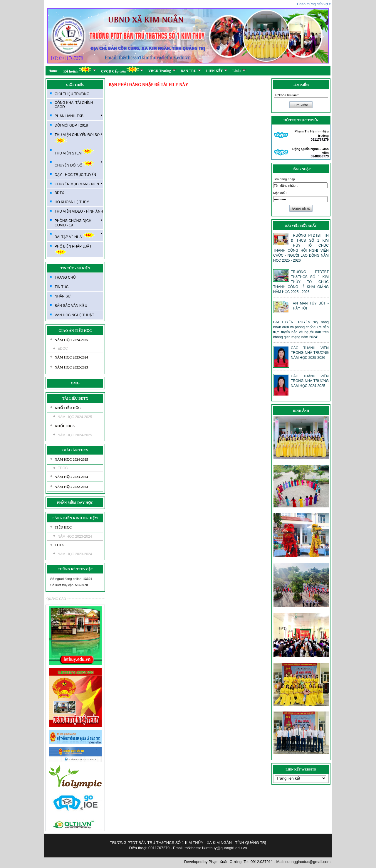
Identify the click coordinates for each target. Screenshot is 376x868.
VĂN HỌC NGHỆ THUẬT (74, 315)
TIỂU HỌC (63, 527)
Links (239, 71)
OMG (75, 383)
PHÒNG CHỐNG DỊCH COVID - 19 (78, 223)
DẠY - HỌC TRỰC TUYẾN (75, 175)
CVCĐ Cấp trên (122, 70)
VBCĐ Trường (162, 71)
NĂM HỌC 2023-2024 (71, 357)
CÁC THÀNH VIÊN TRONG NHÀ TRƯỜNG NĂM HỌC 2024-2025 (310, 381)
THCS (59, 545)
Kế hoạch (80, 70)
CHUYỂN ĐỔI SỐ (78, 164)
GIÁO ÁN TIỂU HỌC (75, 331)
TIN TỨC (62, 287)
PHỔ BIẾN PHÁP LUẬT (73, 250)
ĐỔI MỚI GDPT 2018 (71, 125)
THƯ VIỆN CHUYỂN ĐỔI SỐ (78, 138)
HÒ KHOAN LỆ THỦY (72, 202)
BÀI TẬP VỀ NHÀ (78, 235)
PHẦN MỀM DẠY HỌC (75, 503)
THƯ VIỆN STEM (74, 152)
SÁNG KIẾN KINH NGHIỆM (75, 518)
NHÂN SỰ (63, 296)
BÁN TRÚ (191, 71)
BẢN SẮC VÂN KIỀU (71, 306)
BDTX (59, 193)
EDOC (63, 349)
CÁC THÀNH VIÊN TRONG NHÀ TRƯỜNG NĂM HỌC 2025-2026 (310, 353)
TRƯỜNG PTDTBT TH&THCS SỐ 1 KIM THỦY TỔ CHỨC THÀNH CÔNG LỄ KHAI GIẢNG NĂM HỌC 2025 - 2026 (301, 282)
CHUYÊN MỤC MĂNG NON (78, 184)
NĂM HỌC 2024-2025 (71, 340)
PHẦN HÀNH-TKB (78, 116)
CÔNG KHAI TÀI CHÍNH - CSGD (75, 105)
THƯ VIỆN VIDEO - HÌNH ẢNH (79, 211)
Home (53, 71)
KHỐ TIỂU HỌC (68, 408)
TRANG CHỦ (65, 277)
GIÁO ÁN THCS (75, 450)
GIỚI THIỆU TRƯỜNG (72, 94)
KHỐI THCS (65, 426)
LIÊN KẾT (217, 71)
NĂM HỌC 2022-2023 (71, 367)
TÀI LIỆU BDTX (75, 398)
